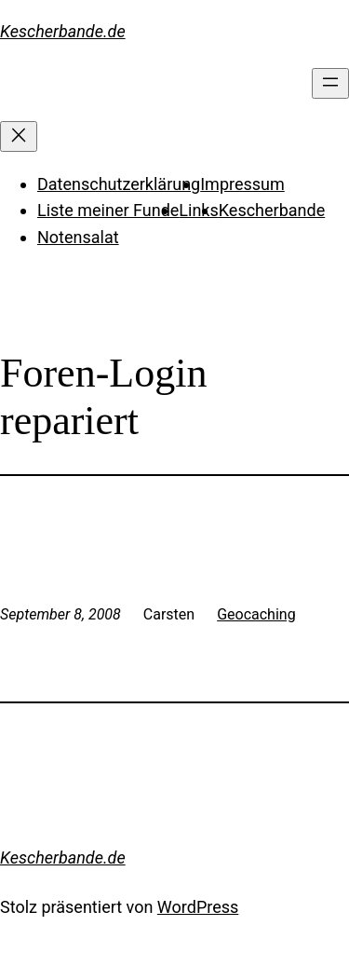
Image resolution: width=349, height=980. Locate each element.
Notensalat (78, 237)
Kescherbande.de (63, 31)
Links (198, 210)
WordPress (198, 907)
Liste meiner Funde (108, 210)
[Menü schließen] (19, 136)
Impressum (242, 184)
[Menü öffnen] (330, 83)
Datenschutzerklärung (119, 184)
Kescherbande (272, 210)
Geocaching (256, 614)
